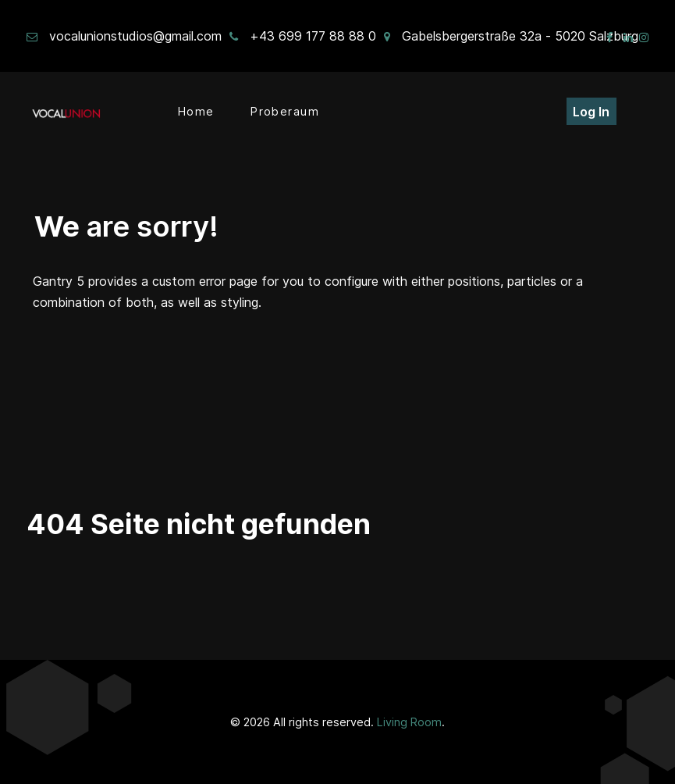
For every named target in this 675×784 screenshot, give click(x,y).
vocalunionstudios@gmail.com (135, 36)
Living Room (409, 722)
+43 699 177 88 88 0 (313, 36)
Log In (591, 112)
